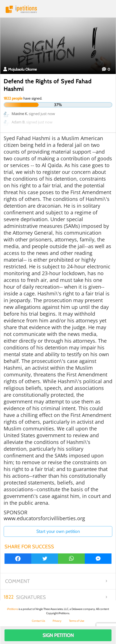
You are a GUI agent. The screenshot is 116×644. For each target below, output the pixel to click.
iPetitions (58, 9)
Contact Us (38, 621)
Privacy (57, 621)
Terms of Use (77, 621)
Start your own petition (58, 531)
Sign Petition (58, 635)
